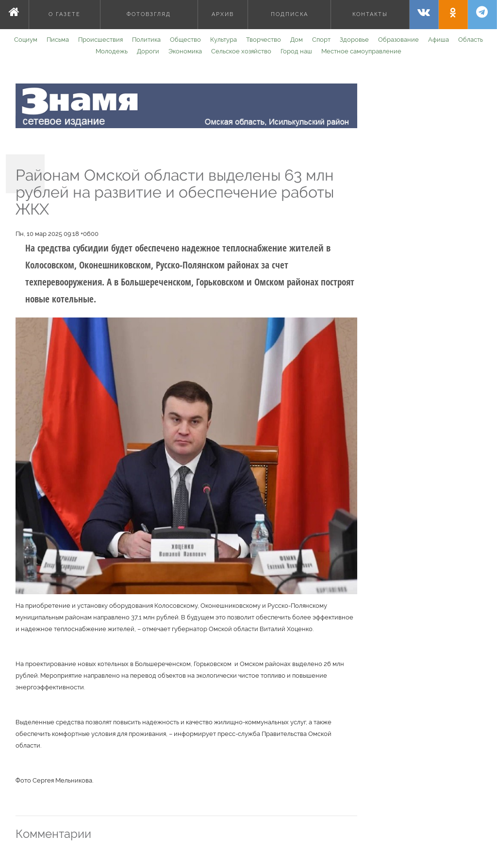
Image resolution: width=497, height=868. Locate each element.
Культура (224, 40)
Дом (297, 40)
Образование (398, 40)
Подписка (290, 14)
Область (471, 40)
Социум (26, 40)
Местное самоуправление (361, 51)
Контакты (370, 14)
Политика (146, 40)
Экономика (185, 51)
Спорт (321, 40)
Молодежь (112, 51)
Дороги (148, 51)
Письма (58, 40)
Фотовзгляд (149, 14)
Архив (223, 14)
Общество (185, 40)
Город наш (296, 51)
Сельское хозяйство (241, 51)
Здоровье (354, 40)
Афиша (439, 40)
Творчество (264, 40)
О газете (65, 14)
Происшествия (100, 40)
